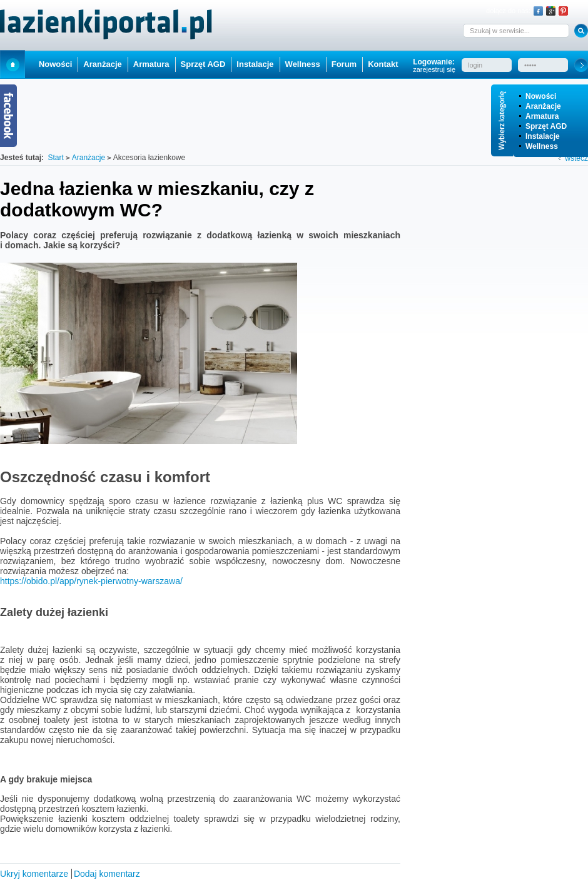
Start (13, 64)
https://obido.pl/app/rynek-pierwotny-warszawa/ (91, 581)
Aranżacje (543, 106)
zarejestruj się (434, 69)
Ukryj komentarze (34, 874)
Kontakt (383, 64)
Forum (344, 64)
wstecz (576, 158)
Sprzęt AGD (546, 126)
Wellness (542, 146)
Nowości (541, 96)
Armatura (542, 116)
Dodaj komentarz (107, 874)
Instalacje (543, 136)
